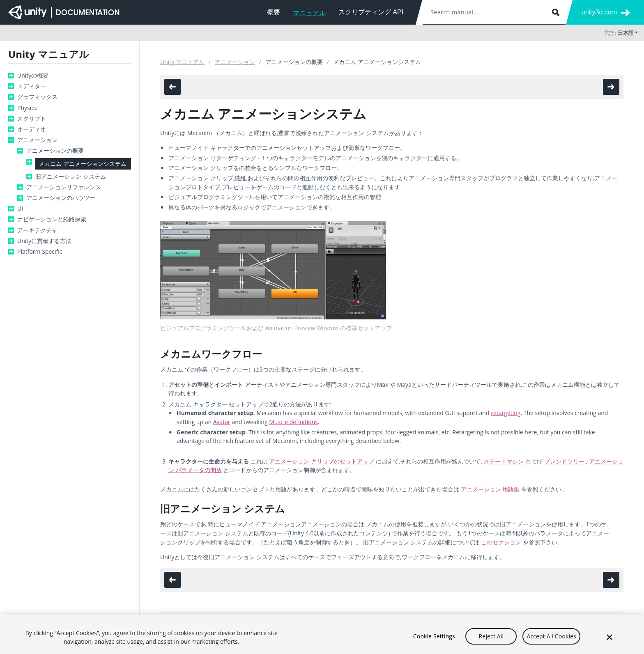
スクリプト (32, 119)
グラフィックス (37, 97)
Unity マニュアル (182, 62)
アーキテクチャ (37, 230)
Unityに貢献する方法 (44, 241)
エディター (32, 86)
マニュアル (309, 13)
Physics (27, 108)
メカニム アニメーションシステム (83, 164)
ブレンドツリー (564, 461)
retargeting (506, 413)
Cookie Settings (434, 639)
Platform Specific (40, 252)
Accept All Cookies (551, 639)
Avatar (222, 422)
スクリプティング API (371, 12)
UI (20, 209)
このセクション (501, 542)
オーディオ (32, 129)
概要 (274, 12)
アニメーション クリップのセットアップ (322, 461)
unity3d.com (599, 12)
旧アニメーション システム (71, 177)
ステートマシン (504, 461)
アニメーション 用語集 (490, 489)
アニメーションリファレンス (64, 187)
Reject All (491, 639)
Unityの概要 (33, 76)
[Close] (609, 640)
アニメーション (37, 140)
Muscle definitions (293, 422)
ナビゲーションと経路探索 (52, 219)
